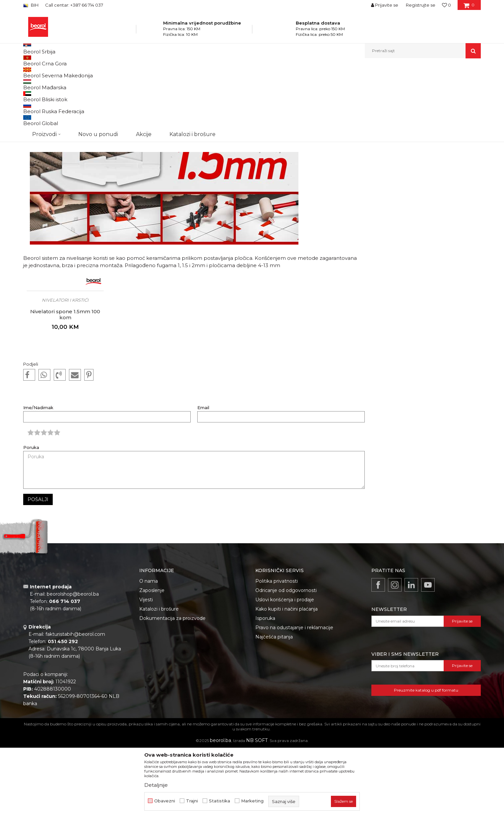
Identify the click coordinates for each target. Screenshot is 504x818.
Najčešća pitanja (274, 705)
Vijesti (92, 73)
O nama (149, 649)
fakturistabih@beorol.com (75, 703)
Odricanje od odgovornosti (286, 659)
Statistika (220, 801)
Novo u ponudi (98, 51)
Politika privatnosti (277, 649)
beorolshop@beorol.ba (73, 662)
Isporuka (265, 687)
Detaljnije (156, 785)
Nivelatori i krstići (65, 368)
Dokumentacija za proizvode (172, 687)
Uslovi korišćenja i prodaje (285, 668)
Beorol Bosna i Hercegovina (56, 73)
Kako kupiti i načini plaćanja (286, 677)
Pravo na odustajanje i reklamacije (294, 696)
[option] (65, 380)
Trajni (192, 801)
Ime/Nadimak (38, 476)
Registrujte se (421, 5)
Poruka (31, 516)
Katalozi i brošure (159, 677)
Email (203, 476)
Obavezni (165, 801)
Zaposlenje (152, 659)
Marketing (252, 801)
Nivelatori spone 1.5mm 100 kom (65, 383)
